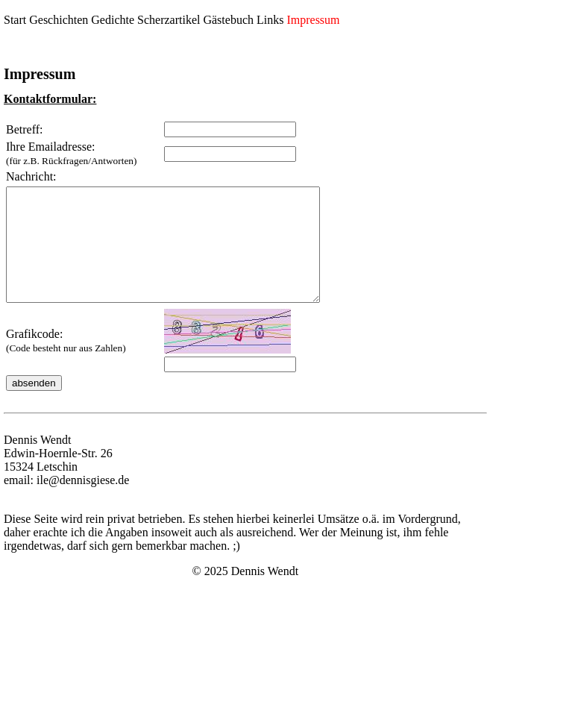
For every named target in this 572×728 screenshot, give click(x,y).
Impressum (313, 20)
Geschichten (59, 20)
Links (270, 20)
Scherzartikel (169, 20)
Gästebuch (228, 20)
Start (15, 20)
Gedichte (113, 20)
